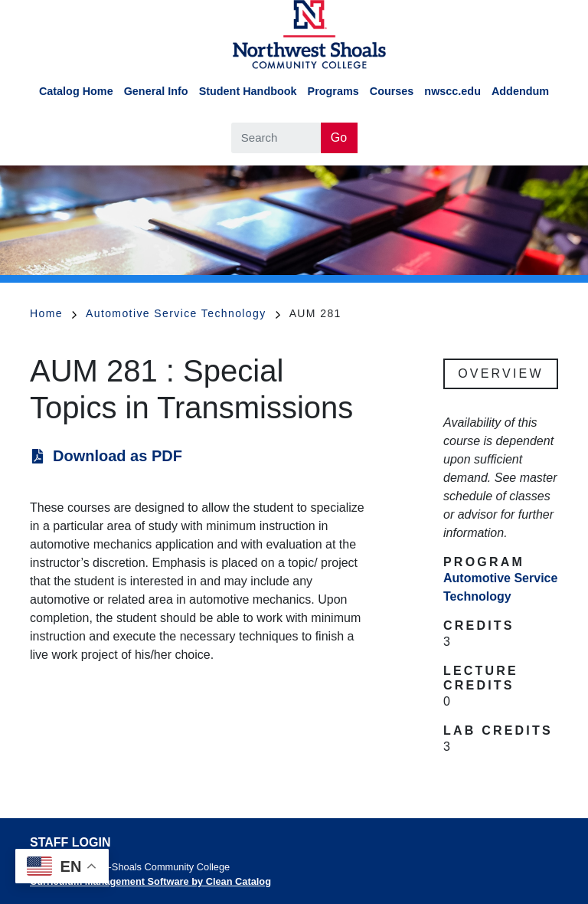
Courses (392, 91)
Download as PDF (118, 456)
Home (53, 313)
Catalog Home (76, 91)
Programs (333, 91)
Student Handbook (248, 91)
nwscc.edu (452, 91)
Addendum (520, 91)
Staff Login (70, 842)
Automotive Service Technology (183, 313)
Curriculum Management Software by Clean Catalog (150, 881)
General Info (156, 91)
